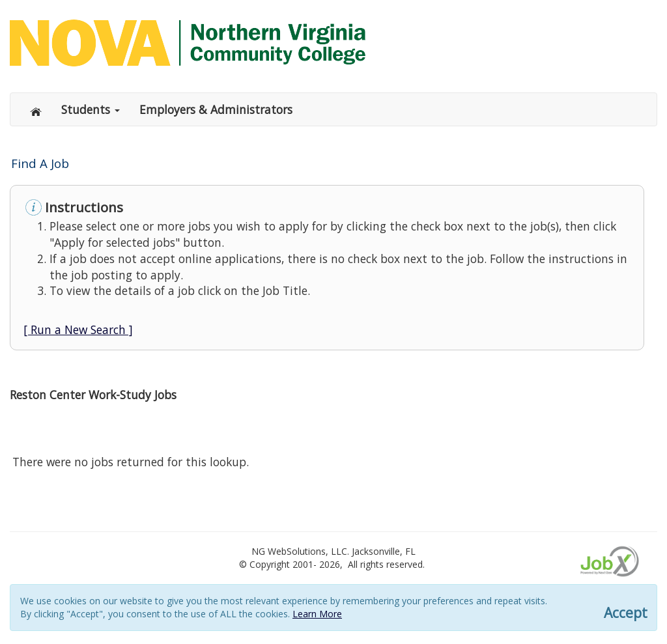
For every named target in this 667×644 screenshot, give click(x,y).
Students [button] (91, 109)
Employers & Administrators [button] (216, 109)
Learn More (317, 614)
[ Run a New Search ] (78, 329)
